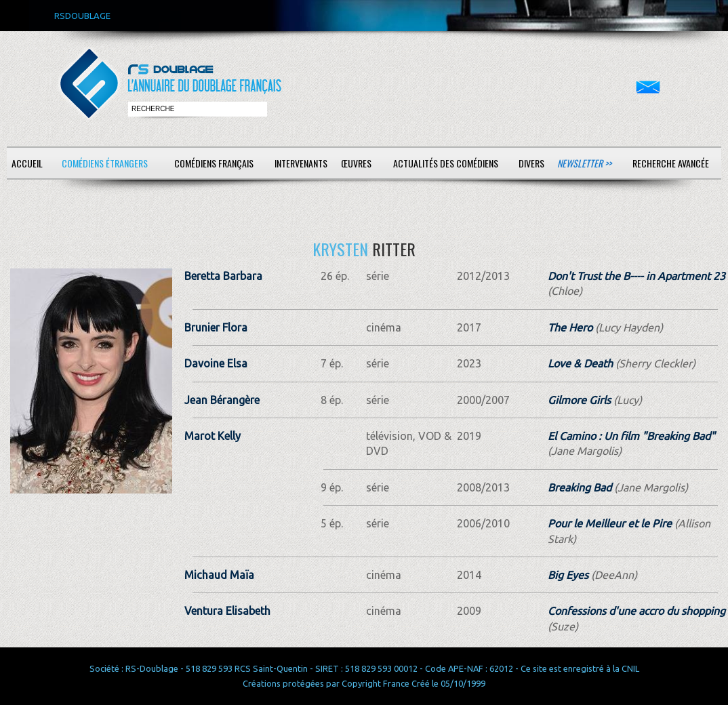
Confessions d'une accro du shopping (636, 611)
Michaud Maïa (219, 575)
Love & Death (580, 363)
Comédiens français (214, 163)
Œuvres (356, 163)
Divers (531, 163)
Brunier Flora (216, 327)
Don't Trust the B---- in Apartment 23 (636, 276)
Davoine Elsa (216, 363)
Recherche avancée (671, 163)
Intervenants (301, 163)
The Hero (570, 327)
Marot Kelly (213, 436)
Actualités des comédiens (446, 163)
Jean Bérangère (222, 400)
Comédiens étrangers (105, 163)
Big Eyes (568, 575)
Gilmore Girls (579, 400)
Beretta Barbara (223, 276)
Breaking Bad (580, 487)
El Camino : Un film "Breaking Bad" (631, 436)
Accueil (27, 163)
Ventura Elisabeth (227, 611)
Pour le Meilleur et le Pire (610, 523)
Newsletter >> (584, 163)
